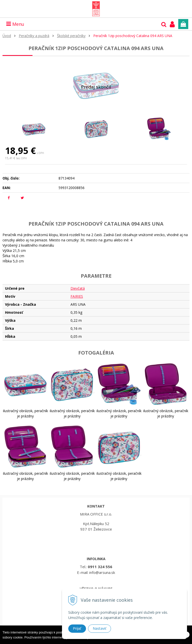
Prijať (77, 628)
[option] (34, 129)
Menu (15, 24)
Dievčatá (78, 288)
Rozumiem (174, 640)
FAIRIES (77, 296)
